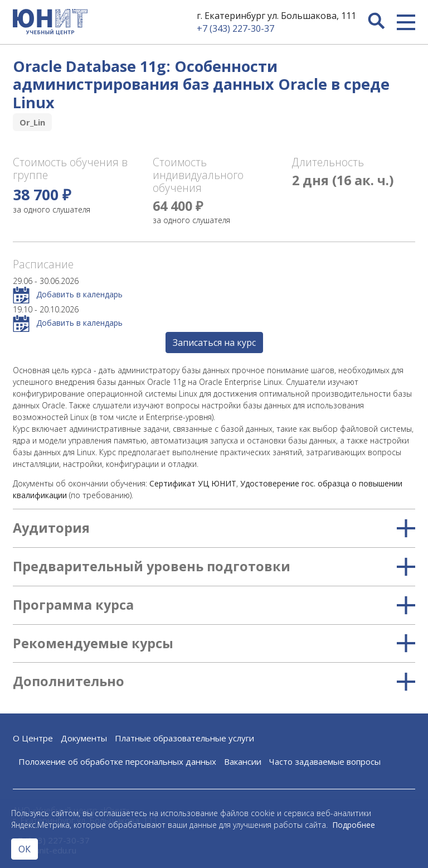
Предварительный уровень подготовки (214, 567)
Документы (84, 738)
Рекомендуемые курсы (214, 644)
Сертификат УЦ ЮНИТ (193, 483)
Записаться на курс (214, 343)
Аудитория (214, 528)
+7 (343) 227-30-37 (235, 28)
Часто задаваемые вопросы (325, 761)
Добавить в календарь (68, 295)
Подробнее (354, 825)
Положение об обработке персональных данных (117, 761)
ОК (25, 849)
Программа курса (214, 605)
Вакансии (243, 761)
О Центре (33, 738)
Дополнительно (214, 682)
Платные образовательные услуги (184, 738)
